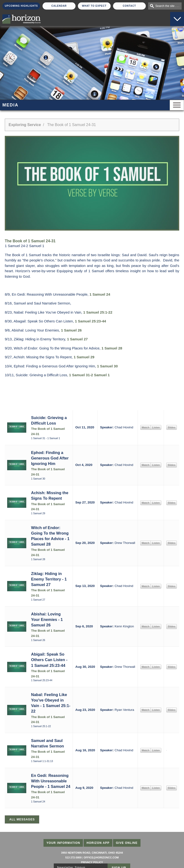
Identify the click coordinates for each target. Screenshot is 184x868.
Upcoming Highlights (21, 6)
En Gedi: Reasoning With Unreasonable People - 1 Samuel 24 (51, 781)
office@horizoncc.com (101, 857)
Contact (129, 6)
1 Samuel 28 (112, 348)
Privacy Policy (92, 862)
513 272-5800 (73, 857)
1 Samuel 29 (84, 357)
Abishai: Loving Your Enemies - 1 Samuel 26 (47, 619)
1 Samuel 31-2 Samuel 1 (89, 375)
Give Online (127, 843)
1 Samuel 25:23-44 (91, 321)
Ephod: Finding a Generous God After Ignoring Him (50, 458)
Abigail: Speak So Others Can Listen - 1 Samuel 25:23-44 (49, 660)
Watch (146, 427)
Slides (172, 427)
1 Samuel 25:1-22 (98, 312)
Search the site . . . (167, 6)
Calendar (59, 6)
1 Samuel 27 (77, 339)
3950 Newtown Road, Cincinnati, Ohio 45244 (92, 853)
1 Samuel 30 (107, 366)
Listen (156, 427)
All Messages (22, 819)
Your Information (63, 843)
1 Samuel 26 (71, 330)
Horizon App (98, 843)
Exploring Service (25, 125)
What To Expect (94, 6)
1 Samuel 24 (100, 294)
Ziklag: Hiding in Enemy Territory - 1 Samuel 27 (49, 579)
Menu (177, 105)
